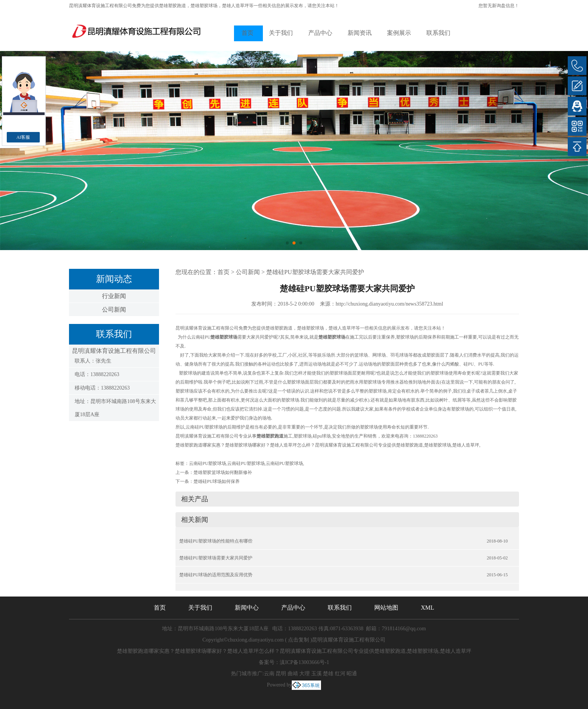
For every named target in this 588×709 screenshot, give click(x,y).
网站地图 (386, 608)
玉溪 (316, 674)
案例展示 (399, 33)
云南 (269, 674)
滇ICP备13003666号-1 (304, 662)
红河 (340, 674)
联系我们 (438, 33)
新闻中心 (247, 608)
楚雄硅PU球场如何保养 (217, 481)
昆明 (281, 674)
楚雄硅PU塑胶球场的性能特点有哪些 (216, 541)
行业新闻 (114, 296)
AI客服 (23, 137)
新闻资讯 (360, 33)
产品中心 (320, 33)
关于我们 (281, 33)
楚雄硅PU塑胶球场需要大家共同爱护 (315, 272)
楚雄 (328, 674)
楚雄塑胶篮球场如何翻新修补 (223, 472)
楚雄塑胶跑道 (172, 6)
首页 (247, 33)
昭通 (352, 674)
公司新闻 (114, 310)
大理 (304, 674)
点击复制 (298, 640)
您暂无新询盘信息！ (499, 6)
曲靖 (293, 674)
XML (427, 608)
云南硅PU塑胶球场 (208, 463)
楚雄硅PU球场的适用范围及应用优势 (216, 575)
